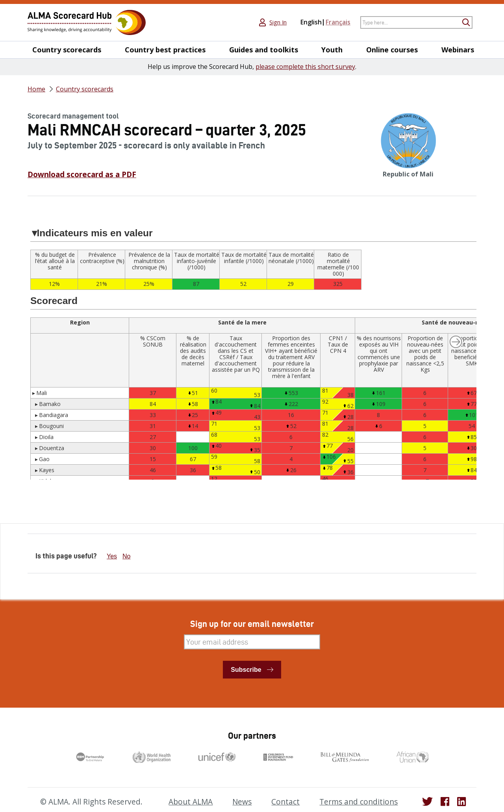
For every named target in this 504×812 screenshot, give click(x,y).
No (126, 556)
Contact (285, 802)
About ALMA (191, 802)
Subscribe (246, 670)
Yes (112, 556)
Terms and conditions (359, 802)
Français (338, 22)
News (242, 802)
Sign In (278, 22)
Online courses (392, 50)
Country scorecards (67, 50)
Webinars (458, 50)
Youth (332, 50)
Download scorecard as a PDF (82, 174)
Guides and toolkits (264, 50)
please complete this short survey (305, 67)
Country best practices (165, 50)
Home (36, 89)
